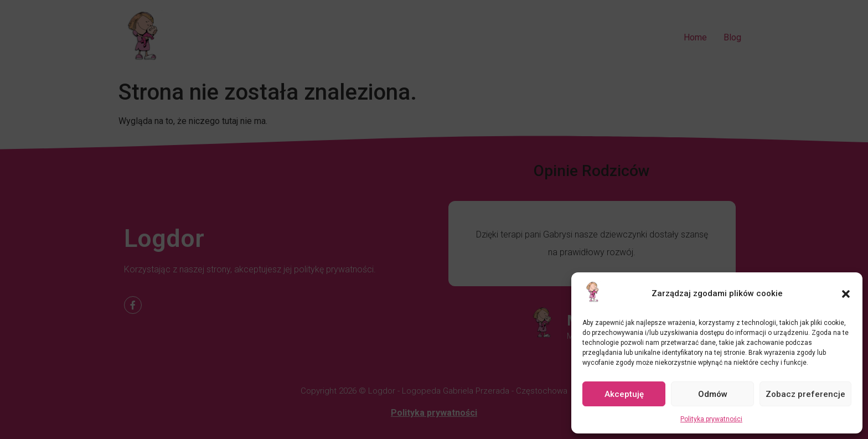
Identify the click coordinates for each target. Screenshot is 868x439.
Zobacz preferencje (805, 394)
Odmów (713, 394)
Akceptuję (624, 394)
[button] (846, 294)
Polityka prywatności (711, 419)
